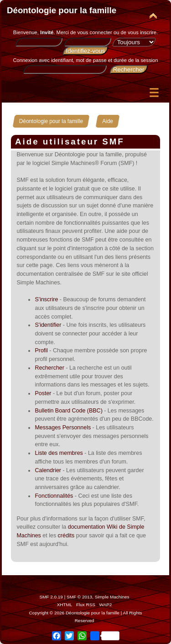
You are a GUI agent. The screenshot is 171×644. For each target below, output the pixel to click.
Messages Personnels (63, 428)
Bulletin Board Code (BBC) (68, 411)
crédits (66, 536)
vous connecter (95, 32)
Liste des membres (59, 453)
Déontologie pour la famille (62, 10)
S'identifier (48, 325)
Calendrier (48, 470)
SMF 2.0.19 (51, 597)
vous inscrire (142, 32)
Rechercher (49, 368)
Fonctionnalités (54, 496)
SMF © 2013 (79, 597)
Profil (41, 350)
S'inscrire (46, 299)
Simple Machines (112, 597)
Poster (43, 393)
